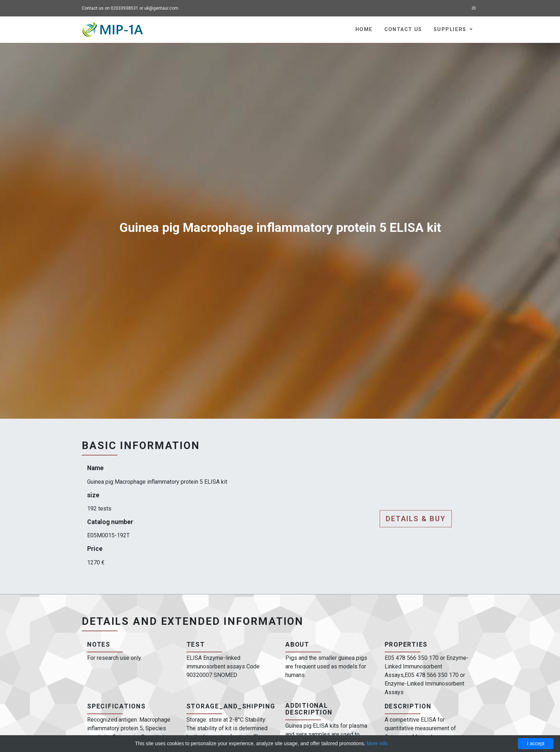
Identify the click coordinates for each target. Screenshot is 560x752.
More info (377, 743)
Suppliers (451, 29)
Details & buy (416, 519)
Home (364, 29)
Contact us (403, 29)
